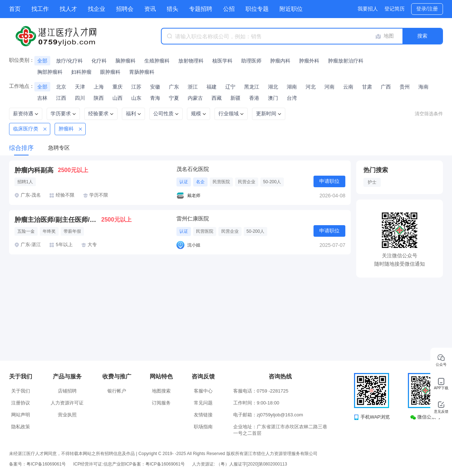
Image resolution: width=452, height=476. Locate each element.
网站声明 (21, 415)
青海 (155, 98)
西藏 (217, 98)
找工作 (40, 9)
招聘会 (125, 9)
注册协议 (21, 403)
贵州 (405, 87)
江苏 (136, 87)
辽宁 (230, 87)
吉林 (42, 98)
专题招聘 (201, 9)
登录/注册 (427, 9)
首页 (15, 9)
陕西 (99, 98)
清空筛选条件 (429, 114)
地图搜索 (161, 391)
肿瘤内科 (280, 61)
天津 (80, 87)
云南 (348, 87)
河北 (311, 87)
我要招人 (368, 9)
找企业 (97, 9)
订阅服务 (161, 403)
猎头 (172, 9)
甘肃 (367, 87)
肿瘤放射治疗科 (346, 61)
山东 (136, 98)
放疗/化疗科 (69, 61)
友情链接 (203, 415)
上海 (99, 87)
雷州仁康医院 (193, 218)
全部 (42, 61)
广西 (386, 87)
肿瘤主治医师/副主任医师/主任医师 (58, 220)
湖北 (273, 87)
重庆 (118, 87)
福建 (212, 87)
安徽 (155, 87)
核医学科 (222, 61)
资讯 (150, 9)
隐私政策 (21, 427)
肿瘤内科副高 (34, 170)
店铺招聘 (67, 391)
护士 (372, 182)
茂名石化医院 (193, 169)
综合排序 (21, 148)
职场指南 (203, 427)
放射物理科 (191, 61)
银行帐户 (117, 391)
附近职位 (291, 9)
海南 (423, 87)
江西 (61, 98)
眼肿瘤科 (110, 72)
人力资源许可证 (67, 403)
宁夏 (174, 98)
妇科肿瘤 (81, 72)
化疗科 (99, 61)
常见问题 (203, 403)
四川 (80, 98)
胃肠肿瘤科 (142, 72)
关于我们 (21, 391)
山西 (118, 98)
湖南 (292, 87)
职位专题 (257, 9)
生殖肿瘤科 (157, 61)
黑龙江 (252, 87)
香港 (254, 98)
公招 (229, 9)
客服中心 (203, 391)
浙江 (193, 87)
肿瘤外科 (309, 61)
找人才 (68, 9)
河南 (329, 87)
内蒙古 (195, 98)
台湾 (292, 98)
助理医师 (251, 61)
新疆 (235, 98)
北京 (61, 87)
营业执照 (67, 415)
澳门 (273, 98)
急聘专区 (59, 148)
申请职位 (329, 181)
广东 (174, 87)
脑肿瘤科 (125, 61)
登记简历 (395, 9)
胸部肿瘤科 (50, 72)
